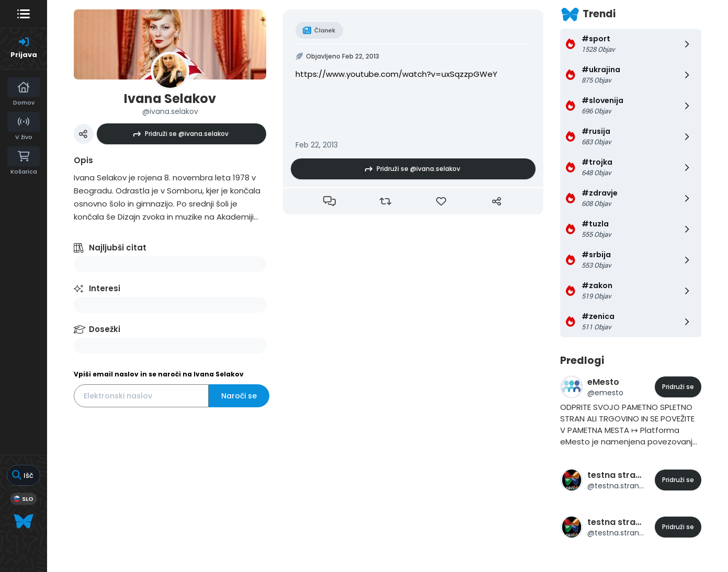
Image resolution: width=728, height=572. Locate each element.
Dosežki (105, 329)
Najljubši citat (118, 248)
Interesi (105, 288)
